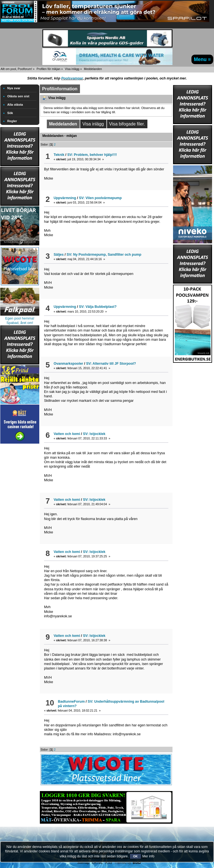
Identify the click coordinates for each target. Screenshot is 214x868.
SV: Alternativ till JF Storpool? (111, 364)
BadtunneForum (71, 702)
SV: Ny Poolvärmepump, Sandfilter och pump (104, 255)
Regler (12, 121)
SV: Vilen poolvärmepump (100, 198)
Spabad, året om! (20, 323)
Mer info (148, 856)
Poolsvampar (72, 78)
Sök (10, 113)
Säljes (59, 255)
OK (136, 856)
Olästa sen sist (18, 96)
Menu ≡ (202, 59)
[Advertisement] (20, 529)
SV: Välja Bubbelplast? (98, 307)
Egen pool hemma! (20, 318)
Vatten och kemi (67, 434)
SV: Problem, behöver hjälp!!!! (92, 155)
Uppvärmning (65, 198)
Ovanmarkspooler (68, 364)
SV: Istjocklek (94, 434)
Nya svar (14, 88)
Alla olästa (15, 105)
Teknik (59, 155)
